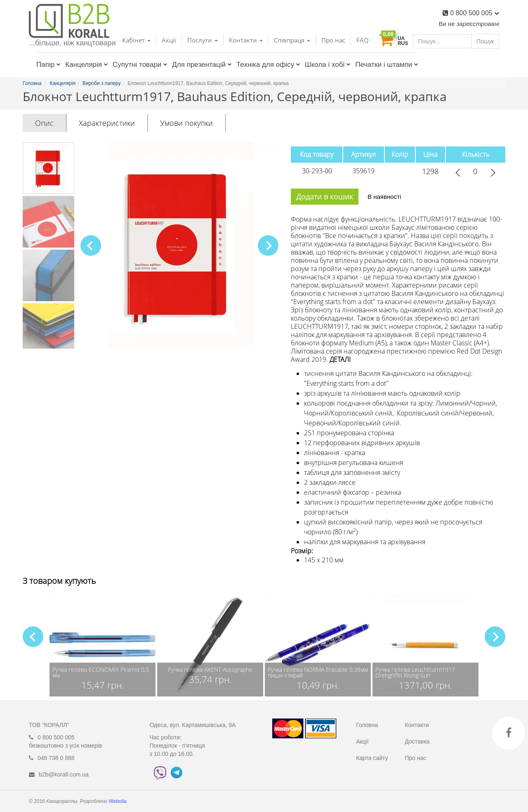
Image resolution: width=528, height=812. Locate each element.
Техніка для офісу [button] (268, 65)
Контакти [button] (246, 40)
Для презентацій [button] (202, 65)
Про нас (333, 40)
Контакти (417, 725)
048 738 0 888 (56, 758)
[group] (103, 645)
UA (401, 38)
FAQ (363, 40)
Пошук (485, 41)
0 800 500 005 (475, 13)
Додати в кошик (325, 196)
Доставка (417, 741)
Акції (169, 40)
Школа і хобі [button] (328, 65)
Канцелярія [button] (87, 65)
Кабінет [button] (136, 40)
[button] (268, 245)
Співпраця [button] (292, 40)
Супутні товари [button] (140, 65)
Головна (367, 725)
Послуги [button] (203, 40)
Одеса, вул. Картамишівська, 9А (193, 725)
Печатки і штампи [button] (387, 65)
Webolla (118, 801)
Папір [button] (48, 65)
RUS (403, 43)
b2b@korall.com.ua (64, 774)
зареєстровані (478, 24)
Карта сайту (372, 758)
